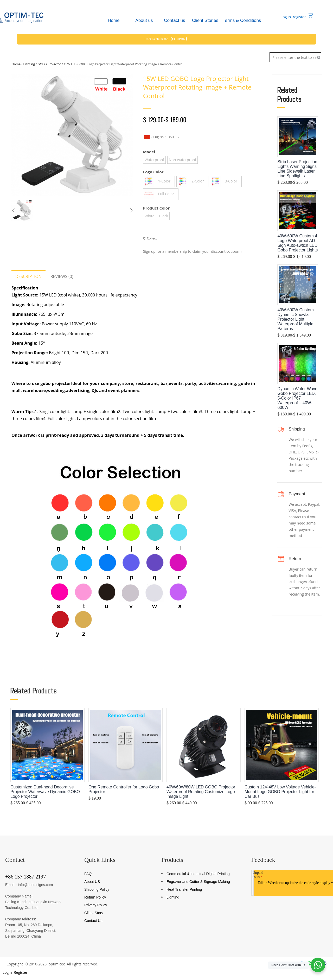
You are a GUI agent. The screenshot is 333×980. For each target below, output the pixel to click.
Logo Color (153, 172)
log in (286, 17)
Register (20, 972)
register (299, 17)
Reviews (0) (62, 276)
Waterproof (154, 160)
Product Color (156, 208)
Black (164, 216)
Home (16, 64)
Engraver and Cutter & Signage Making (198, 882)
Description (28, 276)
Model (149, 152)
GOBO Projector (49, 64)
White (150, 216)
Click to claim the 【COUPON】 (166, 39)
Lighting (29, 64)
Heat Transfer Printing (184, 889)
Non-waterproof (182, 160)
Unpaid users (258, 875)
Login (7, 972)
